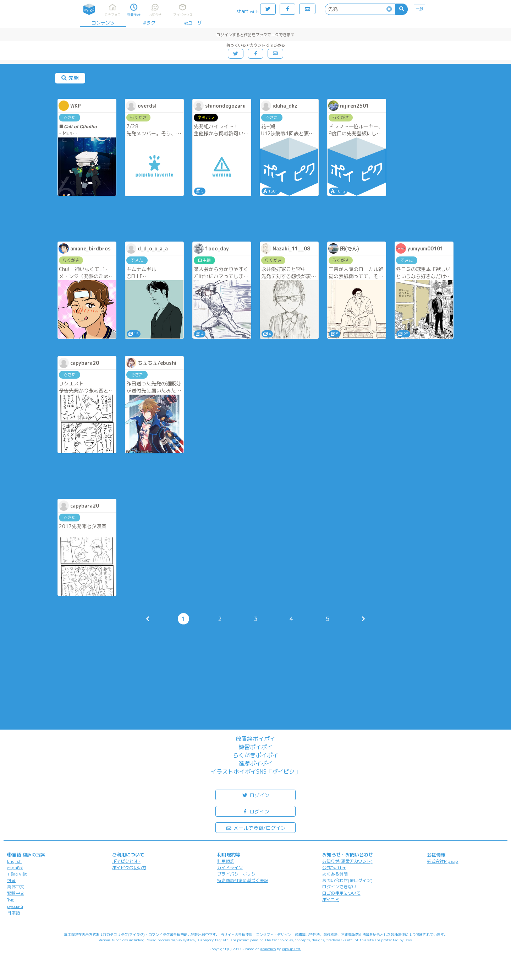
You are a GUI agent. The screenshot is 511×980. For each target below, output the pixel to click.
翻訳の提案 (34, 855)
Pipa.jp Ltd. (292, 949)
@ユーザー (195, 23)
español (15, 868)
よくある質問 (335, 874)
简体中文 (16, 887)
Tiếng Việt (17, 874)
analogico (268, 949)
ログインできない (339, 887)
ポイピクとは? (126, 861)
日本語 (13, 913)
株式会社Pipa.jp (443, 861)
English (14, 861)
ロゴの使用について (341, 893)
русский (15, 906)
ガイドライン (230, 868)
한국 (11, 880)
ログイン (255, 795)
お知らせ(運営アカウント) (347, 861)
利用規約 (226, 861)
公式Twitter (334, 868)
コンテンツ (103, 23)
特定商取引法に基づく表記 (243, 880)
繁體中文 (16, 893)
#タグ (149, 23)
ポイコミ (331, 900)
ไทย (11, 900)
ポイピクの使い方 (129, 868)
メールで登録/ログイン (256, 827)
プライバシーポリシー (238, 874)
